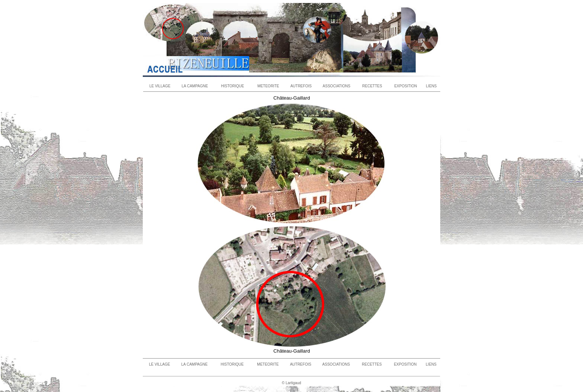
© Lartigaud (291, 383)
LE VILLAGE (160, 86)
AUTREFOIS (301, 86)
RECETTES (372, 86)
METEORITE (268, 86)
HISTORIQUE (232, 86)
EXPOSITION (405, 86)
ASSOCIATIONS (336, 86)
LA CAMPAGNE (195, 86)
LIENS (431, 86)
